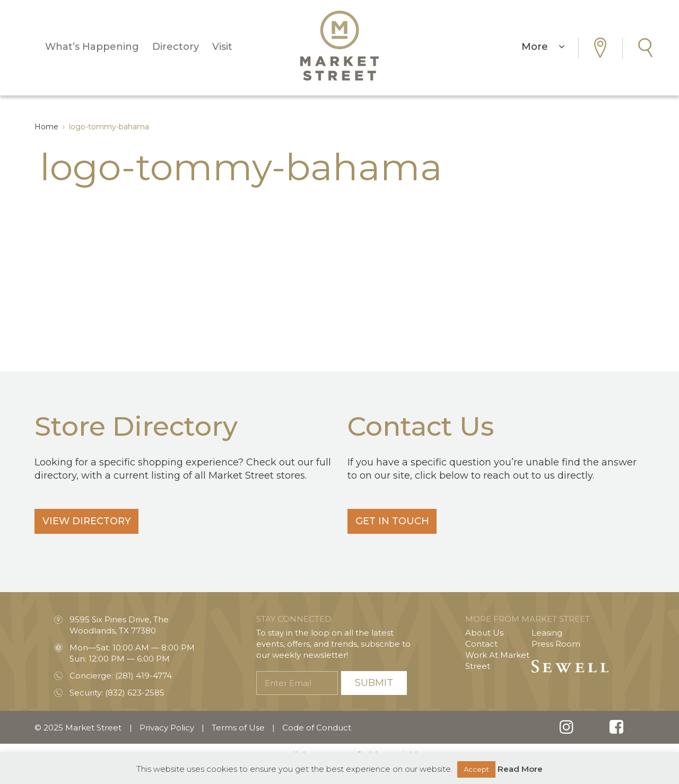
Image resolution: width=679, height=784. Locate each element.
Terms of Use (238, 728)
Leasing (547, 633)
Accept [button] (476, 769)
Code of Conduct (317, 728)
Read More (520, 769)
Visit (222, 47)
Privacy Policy (167, 728)
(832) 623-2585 (135, 693)
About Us (484, 633)
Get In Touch (395, 521)
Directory (176, 47)
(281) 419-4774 (143, 676)
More (543, 47)
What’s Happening (92, 47)
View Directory (89, 521)
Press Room (556, 644)
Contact (481, 644)
